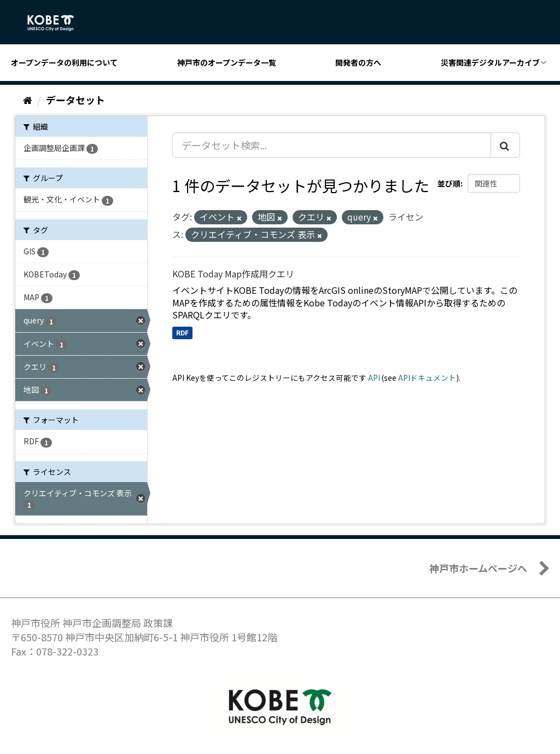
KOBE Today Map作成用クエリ (233, 274)
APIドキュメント (427, 378)
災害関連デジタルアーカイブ (490, 62)
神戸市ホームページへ (478, 568)
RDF (182, 332)
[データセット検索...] (332, 145)
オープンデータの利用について (64, 62)
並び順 (449, 183)
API (374, 378)
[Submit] (505, 145)
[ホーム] (28, 100)
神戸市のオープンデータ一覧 (227, 62)
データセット (75, 100)
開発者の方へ (358, 62)
